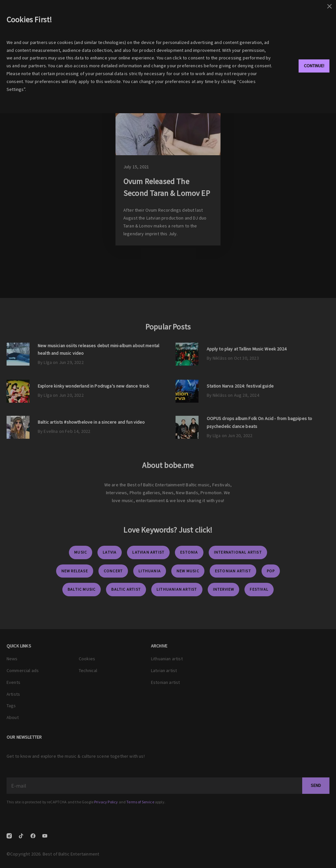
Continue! (314, 66)
